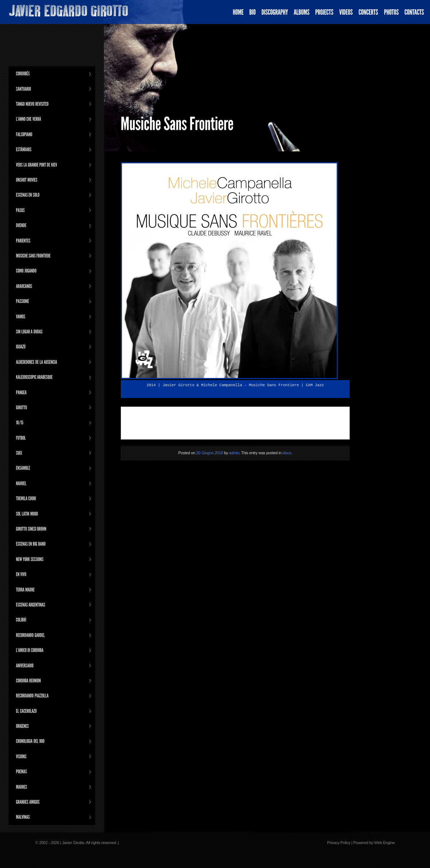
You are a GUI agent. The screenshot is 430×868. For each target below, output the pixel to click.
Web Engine (384, 843)
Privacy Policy (339, 843)
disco (287, 453)
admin (234, 453)
